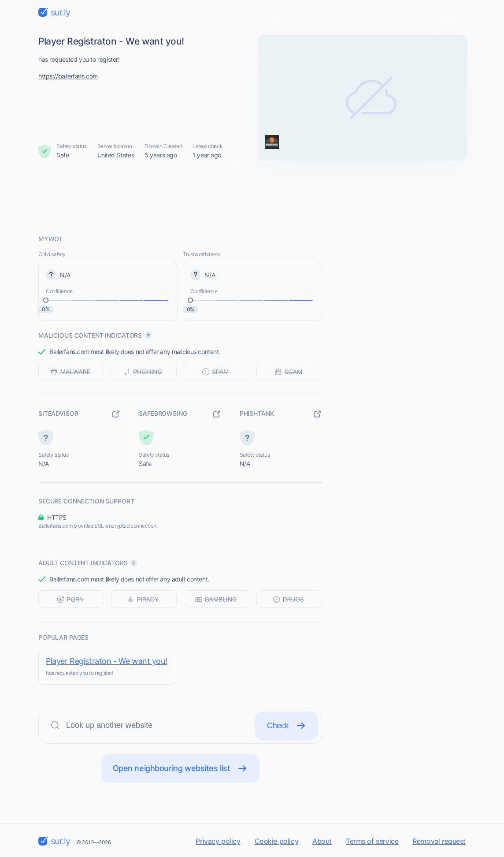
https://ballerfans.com (68, 76)
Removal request (439, 841)
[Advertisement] (252, 197)
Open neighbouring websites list (180, 768)
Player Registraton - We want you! (106, 661)
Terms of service (372, 841)
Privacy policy (218, 841)
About (322, 841)
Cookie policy (277, 841)
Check (287, 726)
